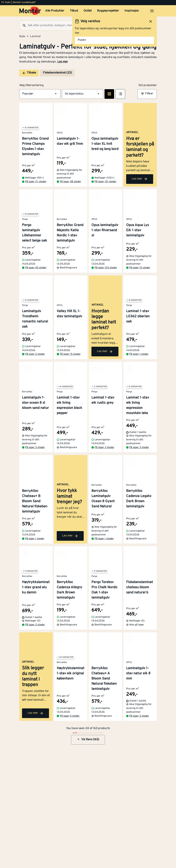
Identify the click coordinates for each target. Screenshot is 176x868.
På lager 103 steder (106, 276)
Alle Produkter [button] (55, 11)
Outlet (88, 11)
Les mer (63, 62)
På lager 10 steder (140, 276)
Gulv (22, 36)
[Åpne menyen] (152, 11)
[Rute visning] (109, 94)
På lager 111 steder (36, 190)
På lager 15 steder (70, 371)
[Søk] (23, 25)
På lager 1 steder (139, 371)
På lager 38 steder (70, 190)
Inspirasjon (132, 11)
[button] (40, 94)
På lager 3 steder (35, 464)
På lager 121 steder (105, 190)
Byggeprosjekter (108, 11)
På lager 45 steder (36, 276)
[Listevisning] (120, 94)
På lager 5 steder (70, 736)
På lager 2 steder (35, 371)
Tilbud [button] (74, 11)
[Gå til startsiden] (30, 11)
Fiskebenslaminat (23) (57, 73)
